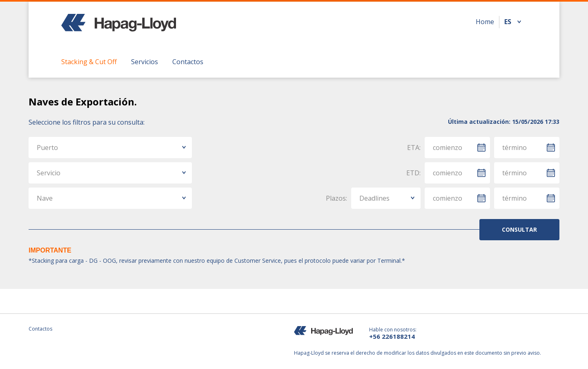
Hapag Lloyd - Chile (119, 28)
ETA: (414, 148)
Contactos (188, 62)
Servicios (145, 62)
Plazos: (336, 198)
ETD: (413, 173)
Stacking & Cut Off (89, 62)
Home (485, 22)
